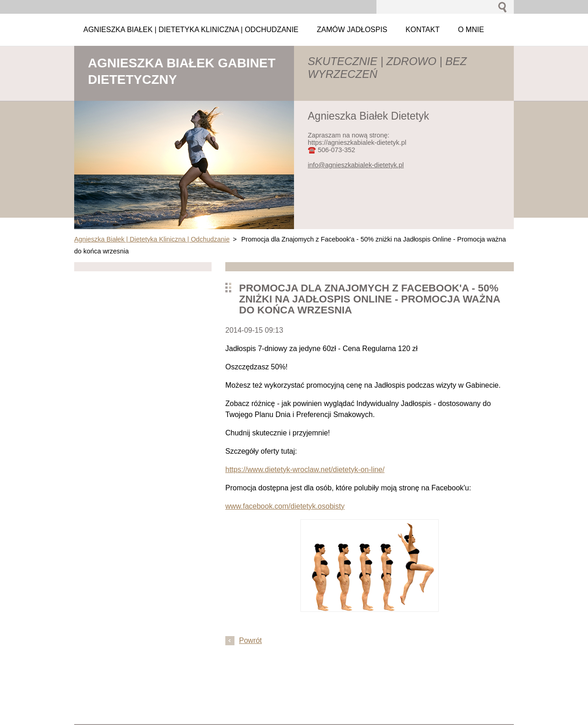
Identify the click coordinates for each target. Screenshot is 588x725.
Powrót (250, 640)
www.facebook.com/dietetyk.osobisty (285, 506)
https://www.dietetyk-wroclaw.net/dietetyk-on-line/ (305, 470)
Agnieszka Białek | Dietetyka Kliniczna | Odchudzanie (152, 239)
